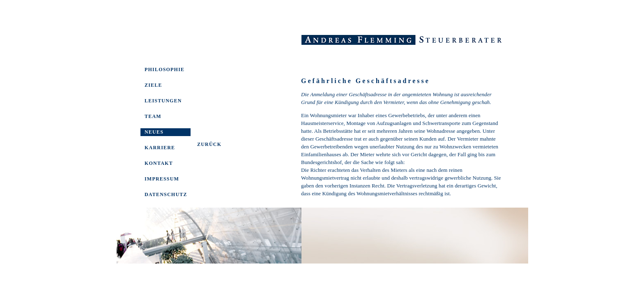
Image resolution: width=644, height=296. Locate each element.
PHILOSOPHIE (164, 69)
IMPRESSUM (162, 179)
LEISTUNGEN (163, 101)
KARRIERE (160, 148)
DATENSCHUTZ (166, 194)
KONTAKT (159, 163)
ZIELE (153, 85)
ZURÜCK (209, 144)
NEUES (154, 132)
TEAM (153, 116)
